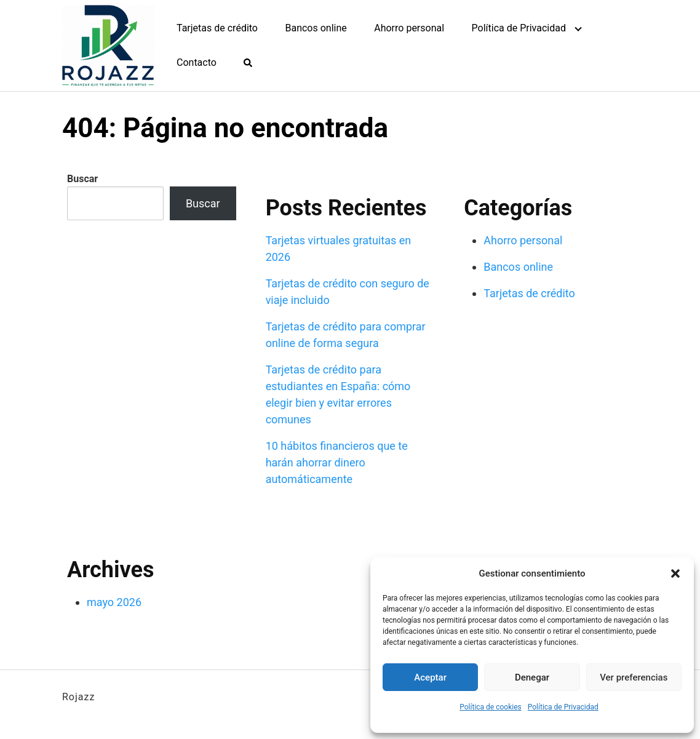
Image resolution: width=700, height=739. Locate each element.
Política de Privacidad (563, 707)
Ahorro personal (409, 28)
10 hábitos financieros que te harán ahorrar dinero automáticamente (337, 462)
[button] (675, 573)
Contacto (197, 62)
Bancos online (316, 28)
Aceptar (430, 677)
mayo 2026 (114, 602)
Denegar (532, 677)
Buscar (82, 179)
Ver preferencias (634, 677)
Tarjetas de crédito (217, 28)
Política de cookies (491, 707)
